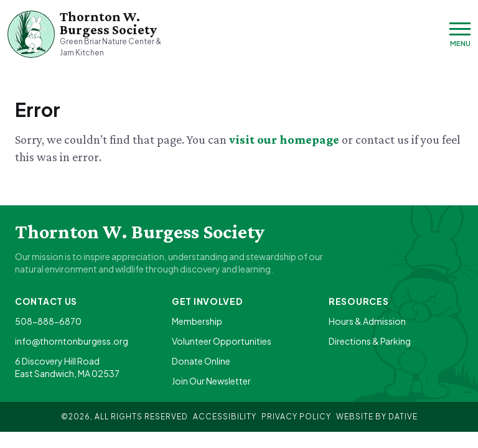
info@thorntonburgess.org (72, 341)
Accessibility (225, 417)
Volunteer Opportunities (222, 341)
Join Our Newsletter (211, 381)
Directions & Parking (370, 341)
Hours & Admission (367, 321)
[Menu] (460, 35)
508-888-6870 (48, 321)
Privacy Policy (296, 417)
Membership (197, 321)
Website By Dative (377, 417)
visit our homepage (285, 139)
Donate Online (201, 361)
